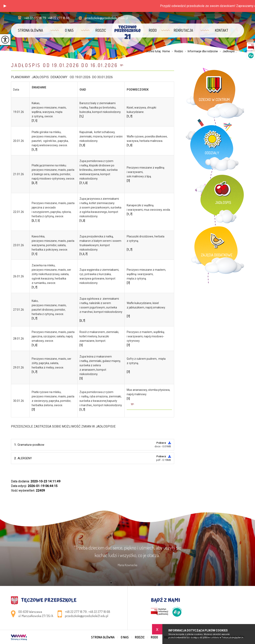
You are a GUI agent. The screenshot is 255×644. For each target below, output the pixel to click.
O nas (69, 30)
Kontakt (222, 30)
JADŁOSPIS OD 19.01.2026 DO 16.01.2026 (64, 65)
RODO (153, 30)
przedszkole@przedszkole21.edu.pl (103, 18)
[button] (5, 6)
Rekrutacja (183, 30)
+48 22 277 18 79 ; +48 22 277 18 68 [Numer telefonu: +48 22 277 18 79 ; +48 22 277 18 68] (88, 612)
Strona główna (30, 30)
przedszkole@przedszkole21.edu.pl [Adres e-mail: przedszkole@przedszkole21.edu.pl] (87, 616)
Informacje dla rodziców (201, 51)
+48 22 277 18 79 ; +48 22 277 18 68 (44, 18)
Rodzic (101, 30)
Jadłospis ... (228, 51)
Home (166, 51)
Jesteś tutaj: (154, 51)
